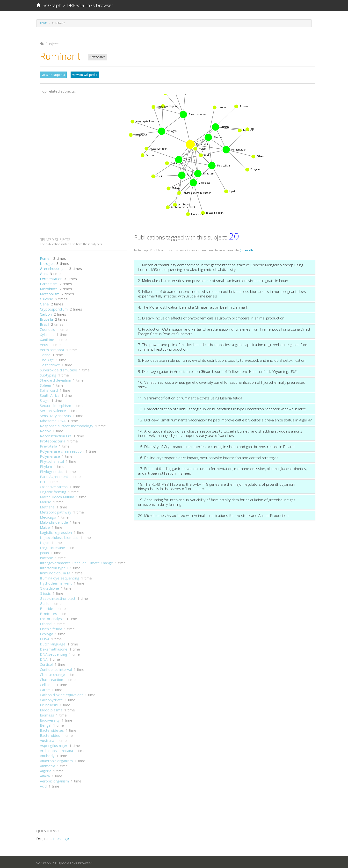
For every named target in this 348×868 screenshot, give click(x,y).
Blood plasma (51, 709)
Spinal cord (49, 389)
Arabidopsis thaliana (56, 749)
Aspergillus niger (54, 744)
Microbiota (49, 288)
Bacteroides (50, 734)
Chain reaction (51, 678)
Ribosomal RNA (53, 420)
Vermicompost (52, 348)
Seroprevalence (53, 409)
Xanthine (47, 338)
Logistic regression (56, 531)
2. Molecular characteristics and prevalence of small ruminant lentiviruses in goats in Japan (213, 279)
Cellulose (47, 683)
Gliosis (45, 592)
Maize (45, 526)
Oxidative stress (54, 485)
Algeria (46, 770)
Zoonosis (47, 328)
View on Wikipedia (85, 75)
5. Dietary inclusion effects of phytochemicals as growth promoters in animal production (211, 317)
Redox (45, 430)
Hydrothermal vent (56, 582)
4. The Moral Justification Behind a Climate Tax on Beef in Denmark (193, 306)
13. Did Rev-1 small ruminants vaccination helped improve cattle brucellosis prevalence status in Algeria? (225, 419)
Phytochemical (52, 460)
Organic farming (53, 491)
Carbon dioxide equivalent (61, 694)
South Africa (50, 394)
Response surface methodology (67, 425)
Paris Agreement (54, 475)
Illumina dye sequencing (60, 577)
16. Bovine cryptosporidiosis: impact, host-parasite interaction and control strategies (208, 456)
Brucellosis (49, 704)
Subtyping (48, 374)
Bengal (46, 724)
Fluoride (47, 607)
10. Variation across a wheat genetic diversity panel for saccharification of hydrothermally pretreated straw (222, 383)
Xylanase (47, 333)
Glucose (47, 298)
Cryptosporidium (54, 308)
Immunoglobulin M (55, 572)
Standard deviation (55, 379)
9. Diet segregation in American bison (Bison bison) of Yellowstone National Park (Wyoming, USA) (218, 370)
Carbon (46, 313)
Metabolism (50, 293)
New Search (97, 57)
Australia (47, 739)
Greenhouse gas (54, 267)
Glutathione (49, 587)
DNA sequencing (54, 653)
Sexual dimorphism (55, 404)
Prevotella (48, 445)
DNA (44, 658)
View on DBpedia (53, 75)
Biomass (47, 714)
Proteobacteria (53, 440)
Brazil (44, 323)
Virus (44, 343)
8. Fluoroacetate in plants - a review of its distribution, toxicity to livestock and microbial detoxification (222, 359)
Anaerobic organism (56, 759)
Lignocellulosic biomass (59, 536)
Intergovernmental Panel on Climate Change (76, 562)
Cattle (45, 688)
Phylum (46, 465)
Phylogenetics (52, 470)
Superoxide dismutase (58, 369)
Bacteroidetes (52, 729)
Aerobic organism (54, 780)
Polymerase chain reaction (62, 450)
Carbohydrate (51, 699)
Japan (44, 551)
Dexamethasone (54, 648)
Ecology (46, 633)
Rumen (46, 257)
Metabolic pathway (56, 511)
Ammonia (47, 765)
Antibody (47, 754)
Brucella (46, 318)
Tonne (45, 354)
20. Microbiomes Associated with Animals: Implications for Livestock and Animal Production (213, 514)
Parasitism (49, 282)
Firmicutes (48, 612)
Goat (44, 272)
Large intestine (52, 546)
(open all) (246, 249)
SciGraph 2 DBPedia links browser (75, 5)
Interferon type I (54, 567)
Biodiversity (50, 719)
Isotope (47, 557)
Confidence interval (56, 668)
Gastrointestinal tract (58, 597)
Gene (44, 303)
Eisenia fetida (51, 628)
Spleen (45, 384)
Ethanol (46, 622)
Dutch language (53, 643)
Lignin (45, 541)
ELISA (45, 638)
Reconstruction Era (56, 435)
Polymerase (50, 455)
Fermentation (51, 277)
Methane (47, 506)
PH (43, 480)
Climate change (52, 673)
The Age (47, 359)
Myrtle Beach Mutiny (57, 496)
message (61, 837)
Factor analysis (52, 617)
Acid (43, 785)
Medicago (48, 516)
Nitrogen (47, 262)
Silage (45, 399)
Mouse (46, 501)
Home (44, 23)
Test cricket (50, 364)
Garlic (44, 602)
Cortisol (46, 663)
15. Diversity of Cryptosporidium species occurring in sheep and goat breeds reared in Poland (216, 445)
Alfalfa (45, 775)
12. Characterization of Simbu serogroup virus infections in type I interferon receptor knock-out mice (222, 408)
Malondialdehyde (54, 521)
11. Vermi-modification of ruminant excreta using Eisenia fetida (190, 397)
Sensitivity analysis (55, 414)
